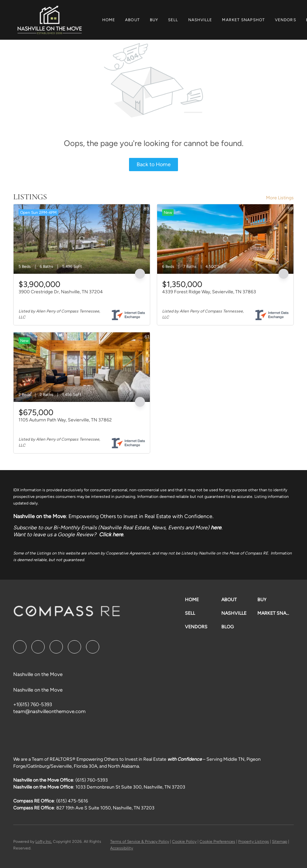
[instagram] (74, 647)
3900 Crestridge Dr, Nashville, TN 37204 (61, 292)
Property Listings (254, 842)
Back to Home (154, 164)
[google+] (93, 647)
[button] (49, 20)
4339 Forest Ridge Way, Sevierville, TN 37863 (209, 292)
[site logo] (67, 613)
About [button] (132, 20)
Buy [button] (154, 20)
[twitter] (56, 647)
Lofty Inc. (44, 842)
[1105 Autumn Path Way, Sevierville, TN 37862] (82, 367)
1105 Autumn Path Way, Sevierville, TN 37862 (65, 420)
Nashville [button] (200, 20)
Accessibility (122, 848)
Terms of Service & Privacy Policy (140, 842)
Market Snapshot (243, 20)
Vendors (285, 20)
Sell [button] (173, 20)
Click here (111, 534)
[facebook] (20, 647)
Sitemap (280, 842)
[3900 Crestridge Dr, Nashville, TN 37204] (82, 239)
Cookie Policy (184, 842)
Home (109, 20)
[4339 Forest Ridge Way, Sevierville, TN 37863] (225, 239)
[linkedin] (38, 647)
